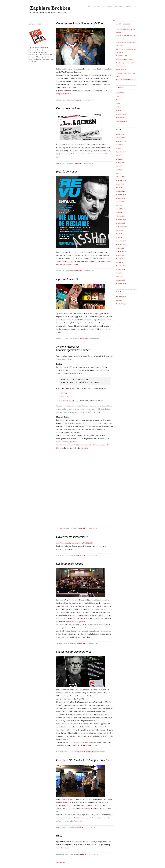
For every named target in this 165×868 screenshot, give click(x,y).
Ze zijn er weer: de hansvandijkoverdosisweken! (74, 348)
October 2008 (120, 223)
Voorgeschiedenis (122, 121)
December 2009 (121, 195)
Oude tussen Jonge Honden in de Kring (80, 23)
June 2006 (119, 277)
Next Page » (61, 862)
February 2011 (121, 177)
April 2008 (119, 237)
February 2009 (121, 216)
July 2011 (119, 166)
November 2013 (121, 141)
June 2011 (119, 170)
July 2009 (119, 205)
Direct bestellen (121, 297)
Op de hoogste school (70, 564)
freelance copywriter (77, 622)
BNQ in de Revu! (66, 172)
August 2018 (120, 134)
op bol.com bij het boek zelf (81, 742)
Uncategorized (121, 118)
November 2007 (121, 245)
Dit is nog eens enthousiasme (126, 80)
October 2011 (120, 163)
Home (89, 6)
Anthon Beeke (67, 799)
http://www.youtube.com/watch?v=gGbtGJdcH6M (75, 543)
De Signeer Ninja (121, 56)
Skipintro (64, 401)
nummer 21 (60, 693)
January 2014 (120, 138)
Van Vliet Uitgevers (122, 304)
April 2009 (119, 212)
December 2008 (121, 220)
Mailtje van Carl (121, 69)
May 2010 (119, 188)
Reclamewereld (121, 114)
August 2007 (120, 255)
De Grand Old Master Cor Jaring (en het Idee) (84, 760)
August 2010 (120, 184)
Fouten (118, 96)
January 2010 (120, 191)
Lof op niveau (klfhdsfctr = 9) (74, 652)
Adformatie (65, 397)
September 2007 (121, 252)
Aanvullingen (107, 6)
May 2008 (119, 234)
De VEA (64, 393)
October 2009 (120, 198)
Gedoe (118, 100)
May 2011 (119, 173)
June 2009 (119, 209)
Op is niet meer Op (68, 279)
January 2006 (120, 280)
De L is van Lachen (68, 108)
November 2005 (121, 284)
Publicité (79, 100)
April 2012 (119, 159)
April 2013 (119, 148)
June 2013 (119, 145)
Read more (78, 821)
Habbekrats (86, 809)
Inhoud (118, 103)
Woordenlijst (119, 6)
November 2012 (121, 152)
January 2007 (120, 262)
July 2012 (119, 156)
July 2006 (119, 273)
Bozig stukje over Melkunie (125, 59)
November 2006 (121, 266)
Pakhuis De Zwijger (64, 802)
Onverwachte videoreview (72, 537)
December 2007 (121, 241)
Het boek (97, 6)
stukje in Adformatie (64, 94)
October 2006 (120, 269)
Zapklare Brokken (50, 8)
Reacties (90, 752)
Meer (35, 61)
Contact (129, 6)
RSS (135, 6)
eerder (58, 727)
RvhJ (59, 836)
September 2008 (121, 227)
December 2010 (121, 180)
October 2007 (120, 248)
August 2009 (120, 202)
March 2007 (120, 259)
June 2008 (119, 230)
